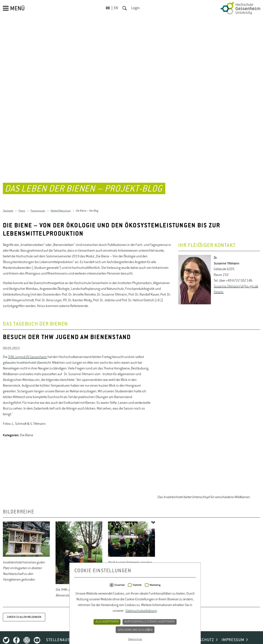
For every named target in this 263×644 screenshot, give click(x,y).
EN (116, 8)
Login (136, 8)
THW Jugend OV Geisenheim (27, 474)
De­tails (219, 407)
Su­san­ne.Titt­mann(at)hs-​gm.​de (236, 402)
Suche (125, 8)
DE (108, 8)
